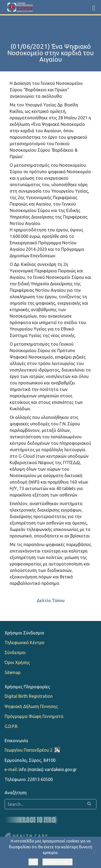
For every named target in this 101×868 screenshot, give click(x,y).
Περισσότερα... (58, 862)
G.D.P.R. (11, 726)
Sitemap (13, 672)
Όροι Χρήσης (17, 662)
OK (33, 862)
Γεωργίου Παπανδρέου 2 (29, 750)
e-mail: (11, 769)
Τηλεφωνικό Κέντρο (25, 643)
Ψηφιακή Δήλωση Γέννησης (31, 706)
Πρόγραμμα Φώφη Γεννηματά (34, 716)
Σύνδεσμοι (15, 652)
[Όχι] (94, 852)
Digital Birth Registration (29, 696)
